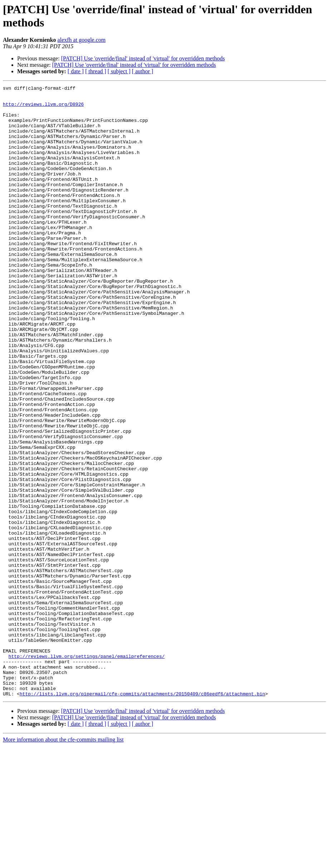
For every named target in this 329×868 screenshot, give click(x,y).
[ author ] (143, 71)
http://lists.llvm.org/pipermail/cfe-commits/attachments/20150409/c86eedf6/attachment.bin (142, 816)
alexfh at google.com (82, 40)
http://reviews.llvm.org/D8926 (43, 108)
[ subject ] (119, 71)
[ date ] (76, 71)
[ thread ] (96, 71)
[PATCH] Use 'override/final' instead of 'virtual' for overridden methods (143, 58)
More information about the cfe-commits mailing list (63, 862)
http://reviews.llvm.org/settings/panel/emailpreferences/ (87, 771)
